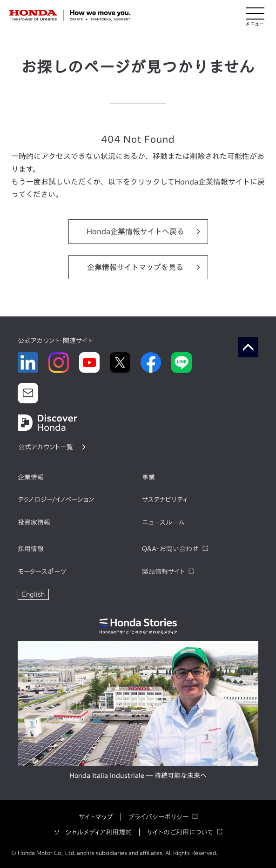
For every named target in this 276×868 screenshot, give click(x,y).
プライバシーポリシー (158, 817)
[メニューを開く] (255, 15)
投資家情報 (34, 522)
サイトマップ (96, 817)
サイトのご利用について (180, 832)
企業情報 (31, 477)
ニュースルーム (163, 522)
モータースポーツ (42, 572)
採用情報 (31, 549)
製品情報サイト (163, 572)
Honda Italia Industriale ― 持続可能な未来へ (138, 776)
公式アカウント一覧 (46, 447)
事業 (148, 477)
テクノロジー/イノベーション (56, 500)
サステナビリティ (165, 500)
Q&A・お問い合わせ (170, 549)
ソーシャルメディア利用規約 (93, 832)
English (33, 594)
